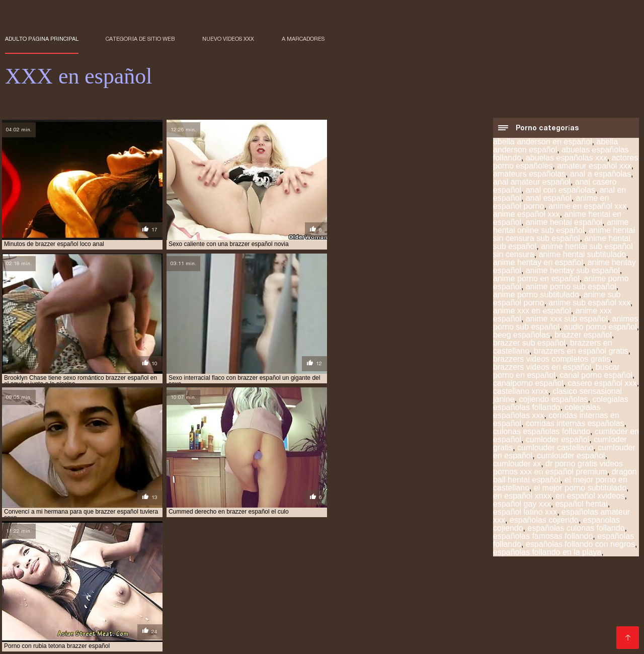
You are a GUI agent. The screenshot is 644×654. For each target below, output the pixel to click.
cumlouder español (571, 456)
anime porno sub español (571, 287)
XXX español (119, 641)
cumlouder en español (379, 591)
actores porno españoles (45, 591)
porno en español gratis (161, 619)
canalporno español (528, 384)
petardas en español (401, 613)
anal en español (117, 591)
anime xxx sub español (567, 319)
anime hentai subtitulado (582, 255)
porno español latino (436, 619)
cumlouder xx (517, 464)
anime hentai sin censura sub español (564, 235)
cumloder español (557, 440)
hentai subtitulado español (184, 602)
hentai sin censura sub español (478, 597)
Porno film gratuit (174, 641)
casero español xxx (602, 384)
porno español (230, 619)
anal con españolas (560, 190)
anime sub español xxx (589, 303)
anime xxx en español (532, 311)
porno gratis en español (516, 619)
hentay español (325, 602)
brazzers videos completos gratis (552, 359)
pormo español (464, 613)
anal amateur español (532, 182)
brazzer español (583, 335)
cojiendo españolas (554, 400)
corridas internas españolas (575, 424)
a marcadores (303, 39)
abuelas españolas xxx (567, 158)
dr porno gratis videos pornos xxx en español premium (558, 468)
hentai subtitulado (104, 602)
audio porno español (600, 327)
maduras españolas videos (81, 608)
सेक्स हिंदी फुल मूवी (25, 641)
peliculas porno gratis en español (507, 608)
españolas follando (521, 591)
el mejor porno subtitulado (580, 488)
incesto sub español (387, 602)
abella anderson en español (543, 142)
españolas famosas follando (543, 537)
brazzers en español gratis (581, 351)
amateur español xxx (594, 166)
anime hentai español (564, 223)
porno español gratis (361, 619)
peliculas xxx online (330, 613)
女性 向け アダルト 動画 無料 (246, 641)
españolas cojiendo (544, 520)
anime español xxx (527, 215)
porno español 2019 (290, 619)
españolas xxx (582, 591)
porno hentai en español (76, 624)
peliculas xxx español (257, 613)
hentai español (235, 597)
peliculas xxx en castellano (89, 613)
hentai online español (301, 597)
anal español (549, 198)
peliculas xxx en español (178, 613)
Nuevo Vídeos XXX (228, 39)
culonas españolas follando (542, 432)
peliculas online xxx (415, 608)
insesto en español (525, 602)
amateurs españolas (529, 174)
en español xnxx (522, 496)
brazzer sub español (529, 343)
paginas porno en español (169, 608)
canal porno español (596, 376)
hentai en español (177, 597)
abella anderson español (555, 146)
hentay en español (264, 602)
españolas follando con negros (580, 545)
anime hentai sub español (236, 591)
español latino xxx (525, 512)
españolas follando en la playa (547, 553)
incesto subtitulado (457, 602)
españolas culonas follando (576, 528)
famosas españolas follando (97, 597)
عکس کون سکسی (72, 641)
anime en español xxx (587, 207)
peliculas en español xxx (338, 608)
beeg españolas (521, 335)
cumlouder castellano (555, 448)
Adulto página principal (42, 39)
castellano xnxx (520, 392)
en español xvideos (590, 496)
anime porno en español (536, 279)
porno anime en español (533, 613)
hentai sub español (563, 597)
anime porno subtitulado (536, 295)
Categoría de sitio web (140, 39)
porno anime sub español (76, 619)
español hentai (582, 504)
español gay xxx (522, 504)
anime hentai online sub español (561, 227)
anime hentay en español (538, 263)
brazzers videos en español (542, 367)
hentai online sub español (383, 597)
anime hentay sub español (573, 271)
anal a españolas (600, 174)
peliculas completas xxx (254, 608)
